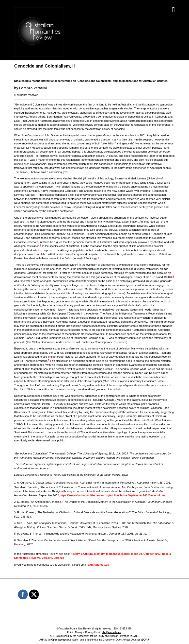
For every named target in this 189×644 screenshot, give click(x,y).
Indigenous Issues (118, 554)
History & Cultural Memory (87, 554)
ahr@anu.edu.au (98, 565)
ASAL (134, 636)
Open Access (59, 640)
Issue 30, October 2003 (146, 554)
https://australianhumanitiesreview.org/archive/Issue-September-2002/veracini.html (113, 495)
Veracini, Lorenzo (53, 558)
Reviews (35, 558)
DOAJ (145, 640)
